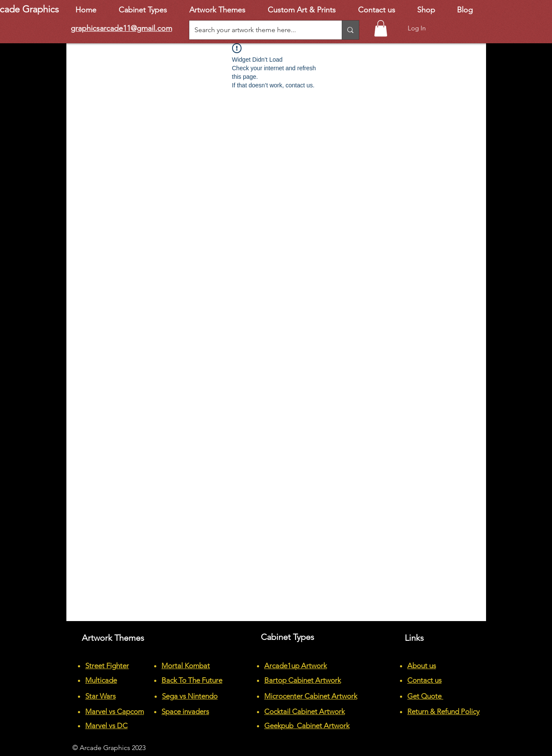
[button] (381, 28)
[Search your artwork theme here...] (259, 30)
